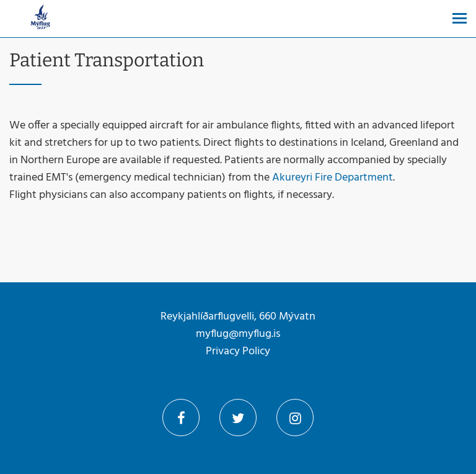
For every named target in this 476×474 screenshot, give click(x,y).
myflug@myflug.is (238, 334)
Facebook (181, 418)
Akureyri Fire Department (333, 178)
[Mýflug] (40, 19)
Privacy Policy (238, 351)
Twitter (238, 418)
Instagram (295, 418)
